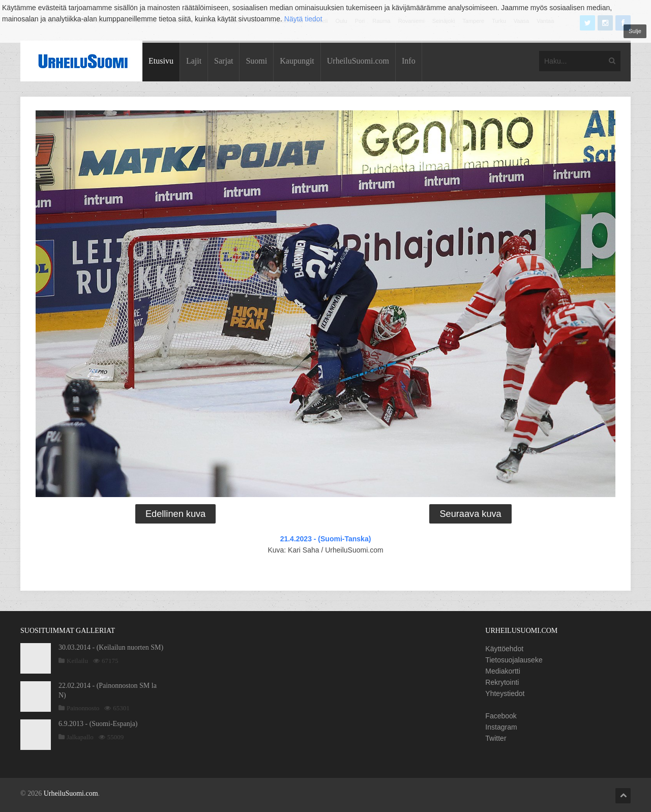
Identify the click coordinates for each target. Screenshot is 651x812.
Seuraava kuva (470, 514)
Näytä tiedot (303, 19)
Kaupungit (297, 61)
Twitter (496, 738)
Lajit (194, 61)
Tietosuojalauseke (514, 660)
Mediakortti (502, 671)
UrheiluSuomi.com (358, 61)
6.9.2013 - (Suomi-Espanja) (98, 724)
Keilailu (77, 661)
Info (409, 61)
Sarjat (224, 61)
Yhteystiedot (505, 693)
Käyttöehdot (504, 649)
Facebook (501, 716)
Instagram (501, 727)
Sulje (635, 31)
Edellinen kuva (175, 514)
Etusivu (161, 61)
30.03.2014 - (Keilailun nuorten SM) (111, 647)
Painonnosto (83, 708)
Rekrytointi (502, 682)
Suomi (256, 61)
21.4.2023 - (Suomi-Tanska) (326, 539)
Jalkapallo (80, 737)
